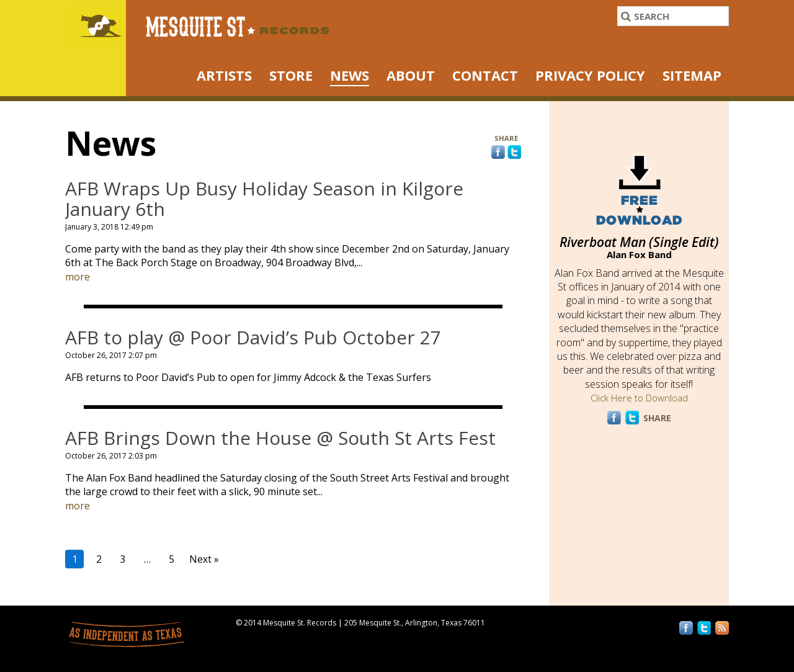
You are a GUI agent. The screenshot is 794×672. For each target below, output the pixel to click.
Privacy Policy (590, 75)
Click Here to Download (639, 398)
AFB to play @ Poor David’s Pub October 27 (253, 337)
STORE (291, 75)
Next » (204, 559)
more (78, 277)
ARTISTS (224, 75)
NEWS (350, 75)
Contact (485, 75)
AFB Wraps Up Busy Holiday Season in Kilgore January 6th (264, 199)
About (411, 75)
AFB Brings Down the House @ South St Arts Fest (280, 438)
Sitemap (692, 75)
